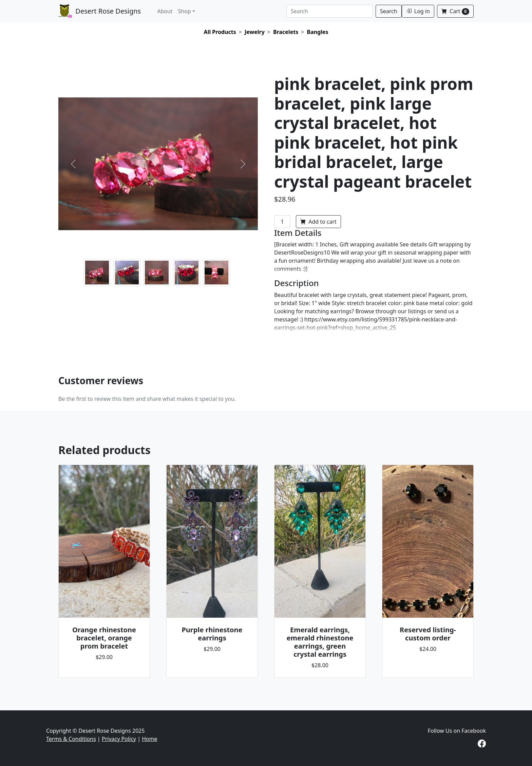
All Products (220, 32)
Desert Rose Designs (100, 11)
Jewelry (255, 32)
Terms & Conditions (71, 739)
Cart (455, 11)
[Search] (330, 11)
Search (389, 11)
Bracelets (286, 32)
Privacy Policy (119, 739)
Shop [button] (185, 11)
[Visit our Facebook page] (482, 745)
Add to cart (318, 222)
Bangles (317, 32)
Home (150, 739)
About (165, 11)
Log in (418, 11)
